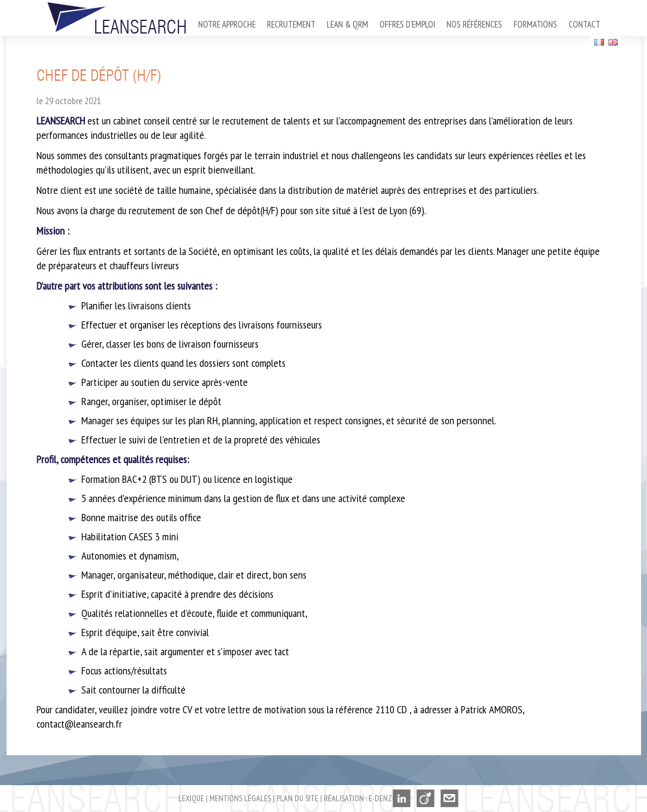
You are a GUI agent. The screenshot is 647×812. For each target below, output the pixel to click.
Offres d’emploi (407, 24)
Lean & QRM (347, 24)
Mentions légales (240, 798)
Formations (535, 24)
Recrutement (291, 24)
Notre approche (227, 24)
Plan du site (297, 798)
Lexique (191, 798)
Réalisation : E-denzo (360, 798)
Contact (584, 24)
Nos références (474, 24)
